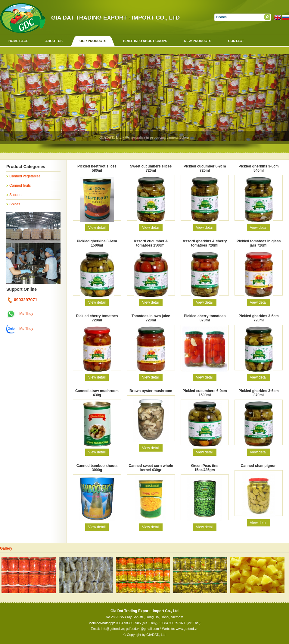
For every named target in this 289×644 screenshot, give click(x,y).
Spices (15, 204)
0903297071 (23, 300)
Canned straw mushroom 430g (97, 393)
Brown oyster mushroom (151, 391)
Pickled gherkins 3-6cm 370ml (258, 393)
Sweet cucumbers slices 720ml (151, 168)
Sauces (15, 195)
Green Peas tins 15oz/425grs (205, 468)
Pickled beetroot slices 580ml (97, 168)
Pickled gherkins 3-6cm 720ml (258, 318)
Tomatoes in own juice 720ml (151, 318)
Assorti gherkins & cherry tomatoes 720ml (205, 243)
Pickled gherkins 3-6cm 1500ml (97, 243)
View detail (97, 228)
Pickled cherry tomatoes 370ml (205, 318)
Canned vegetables (25, 176)
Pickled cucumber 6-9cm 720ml (205, 168)
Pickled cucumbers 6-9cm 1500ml (205, 393)
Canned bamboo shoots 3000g (97, 468)
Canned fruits (20, 186)
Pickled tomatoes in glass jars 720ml (259, 243)
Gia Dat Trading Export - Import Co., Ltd (115, 18)
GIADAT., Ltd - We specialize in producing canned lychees (144, 137)
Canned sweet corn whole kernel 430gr (151, 468)
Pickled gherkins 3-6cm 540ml (258, 168)
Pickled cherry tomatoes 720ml (97, 318)
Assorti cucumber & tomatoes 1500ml (151, 243)
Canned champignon (259, 466)
